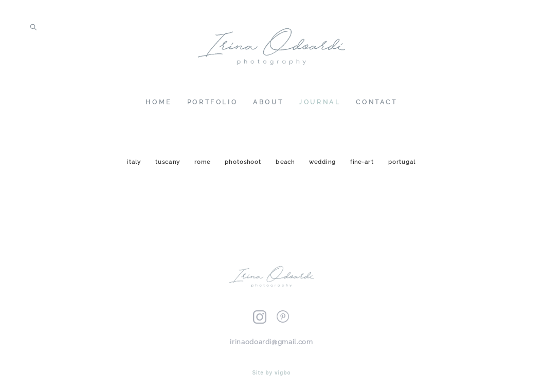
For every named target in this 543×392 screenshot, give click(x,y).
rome (204, 166)
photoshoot (244, 166)
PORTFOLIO (212, 104)
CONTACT (376, 104)
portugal (402, 166)
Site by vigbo (271, 368)
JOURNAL (320, 104)
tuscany (169, 166)
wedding (323, 166)
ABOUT (268, 104)
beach (286, 166)
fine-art (363, 166)
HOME (158, 104)
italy (135, 166)
